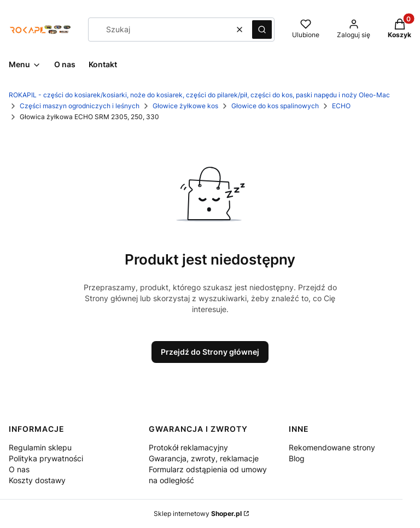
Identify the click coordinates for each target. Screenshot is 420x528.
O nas (19, 469)
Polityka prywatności (46, 458)
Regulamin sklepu (40, 447)
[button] (262, 30)
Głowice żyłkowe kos (185, 106)
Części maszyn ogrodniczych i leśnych (80, 106)
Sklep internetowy (198, 514)
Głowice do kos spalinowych (275, 106)
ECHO (341, 106)
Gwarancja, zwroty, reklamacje (204, 458)
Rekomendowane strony (332, 447)
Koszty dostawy (37, 480)
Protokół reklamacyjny (188, 447)
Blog (297, 458)
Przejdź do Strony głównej (210, 352)
